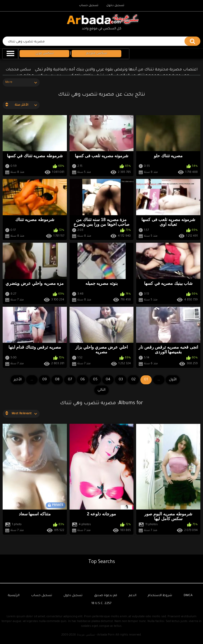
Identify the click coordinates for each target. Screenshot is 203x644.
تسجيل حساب (89, 6)
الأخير (18, 380)
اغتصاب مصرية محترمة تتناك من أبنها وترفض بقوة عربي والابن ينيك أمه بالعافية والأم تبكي (116, 70)
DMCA (188, 596)
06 (83, 380)
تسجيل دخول (115, 6)
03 (121, 380)
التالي (101, 390)
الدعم (133, 596)
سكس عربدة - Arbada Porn (96, 635)
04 (108, 380)
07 (70, 380)
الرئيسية (14, 596)
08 (57, 380)
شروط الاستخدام (160, 596)
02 (133, 380)
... (32, 380)
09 (45, 380)
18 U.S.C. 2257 (101, 604)
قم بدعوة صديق (106, 596)
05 (95, 380)
